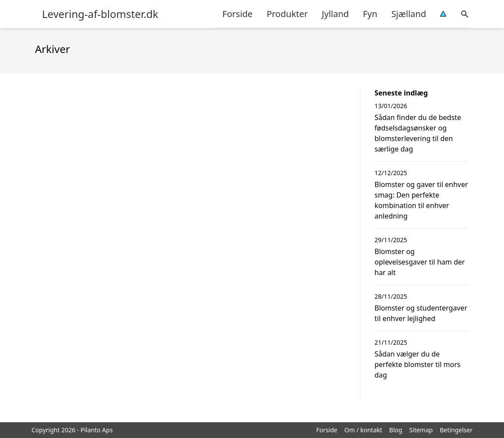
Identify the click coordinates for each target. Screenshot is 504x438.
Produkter (287, 14)
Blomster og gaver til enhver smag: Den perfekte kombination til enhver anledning (421, 200)
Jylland (336, 14)
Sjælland (409, 14)
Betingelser (456, 430)
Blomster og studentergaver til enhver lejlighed (421, 313)
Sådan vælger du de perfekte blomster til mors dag (417, 364)
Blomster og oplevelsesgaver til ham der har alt (420, 262)
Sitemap (421, 430)
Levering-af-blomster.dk (100, 14)
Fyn (370, 14)
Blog (396, 430)
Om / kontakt (363, 430)
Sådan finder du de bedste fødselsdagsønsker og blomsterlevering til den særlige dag (418, 133)
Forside (237, 14)
